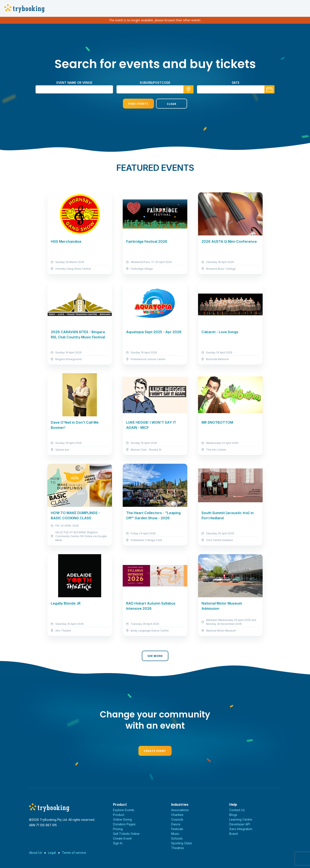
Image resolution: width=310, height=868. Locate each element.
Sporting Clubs (182, 843)
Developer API (240, 824)
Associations (180, 810)
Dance (176, 824)
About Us (36, 853)
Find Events (138, 104)
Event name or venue (74, 83)
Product (119, 815)
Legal (52, 853)
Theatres (178, 848)
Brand (233, 834)
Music (175, 834)
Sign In (118, 843)
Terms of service (74, 853)
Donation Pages (124, 824)
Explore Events (124, 810)
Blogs (233, 815)
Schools (177, 838)
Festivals (177, 829)
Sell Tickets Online (126, 834)
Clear (172, 104)
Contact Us (237, 810)
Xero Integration (241, 829)
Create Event (155, 751)
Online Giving (122, 819)
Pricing (118, 829)
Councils (177, 819)
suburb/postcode (155, 83)
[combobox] (155, 89)
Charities (177, 815)
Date (236, 83)
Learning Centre (241, 819)
